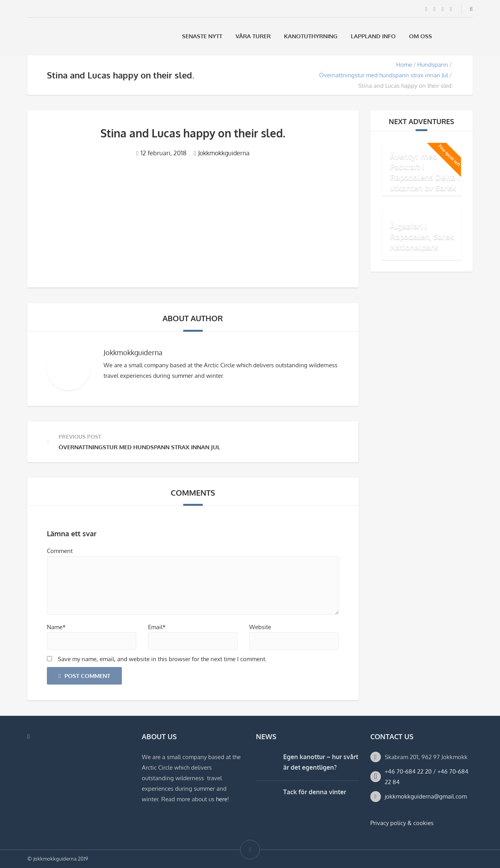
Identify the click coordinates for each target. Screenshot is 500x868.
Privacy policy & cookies (402, 823)
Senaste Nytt (202, 36)
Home (404, 65)
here (222, 799)
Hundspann (433, 65)
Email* (157, 627)
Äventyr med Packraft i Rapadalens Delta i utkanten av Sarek (425, 172)
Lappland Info (373, 36)
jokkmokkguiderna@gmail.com (426, 796)
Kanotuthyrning (311, 36)
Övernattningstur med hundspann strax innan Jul (384, 75)
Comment (60, 551)
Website (260, 627)
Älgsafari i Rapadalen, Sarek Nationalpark (422, 236)
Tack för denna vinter (315, 792)
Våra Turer (253, 36)
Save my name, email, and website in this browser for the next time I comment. (162, 659)
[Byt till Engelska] (469, 36)
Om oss (421, 36)
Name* (56, 627)
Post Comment (84, 676)
